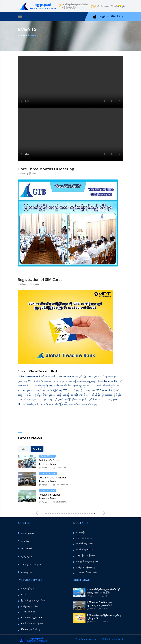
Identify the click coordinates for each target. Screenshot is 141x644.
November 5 (59, 502)
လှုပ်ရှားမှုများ (27, 556)
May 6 (103, 609)
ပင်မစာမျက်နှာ (28, 533)
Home (21, 35)
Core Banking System (32, 618)
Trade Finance (28, 612)
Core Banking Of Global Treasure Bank (52, 479)
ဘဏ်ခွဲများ (26, 541)
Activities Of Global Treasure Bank (49, 462)
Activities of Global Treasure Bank (49, 497)
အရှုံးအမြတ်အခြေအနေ (86, 555)
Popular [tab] (37, 449)
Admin (22, 173)
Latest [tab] (24, 449)
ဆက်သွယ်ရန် (27, 572)
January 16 (36, 284)
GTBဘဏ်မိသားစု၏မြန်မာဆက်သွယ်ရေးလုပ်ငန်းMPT (104, 617)
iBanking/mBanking (31, 629)
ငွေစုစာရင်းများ (28, 588)
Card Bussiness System (33, 623)
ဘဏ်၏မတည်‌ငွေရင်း (85, 544)
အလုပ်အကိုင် (27, 549)
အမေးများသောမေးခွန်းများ (32, 564)
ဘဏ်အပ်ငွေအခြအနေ (85, 549)
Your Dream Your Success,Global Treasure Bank (99, 639)
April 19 (104, 622)
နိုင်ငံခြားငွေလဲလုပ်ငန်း (30, 606)
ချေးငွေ (24, 594)
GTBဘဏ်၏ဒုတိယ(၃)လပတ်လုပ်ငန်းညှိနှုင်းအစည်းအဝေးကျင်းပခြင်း (104, 591)
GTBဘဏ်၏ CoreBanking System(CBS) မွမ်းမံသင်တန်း (100, 604)
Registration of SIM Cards (40, 279)
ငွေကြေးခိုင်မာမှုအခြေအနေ (87, 561)
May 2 (33, 173)
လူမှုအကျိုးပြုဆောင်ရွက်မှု (87, 573)
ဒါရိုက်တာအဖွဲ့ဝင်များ (85, 538)
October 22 (59, 468)
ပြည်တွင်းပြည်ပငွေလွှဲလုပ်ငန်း (33, 600)
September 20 (60, 485)
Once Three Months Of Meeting (46, 169)
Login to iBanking (108, 16)
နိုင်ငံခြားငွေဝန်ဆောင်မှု (86, 567)
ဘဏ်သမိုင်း (81, 532)
